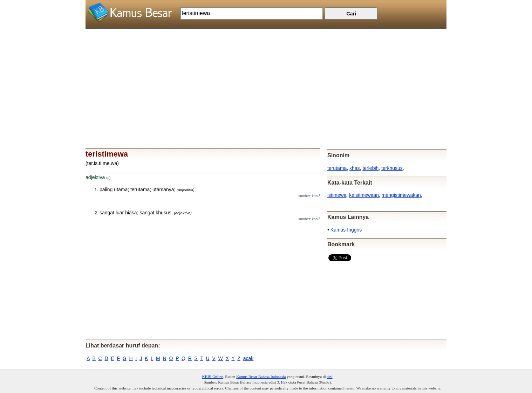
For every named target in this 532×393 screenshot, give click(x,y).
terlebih (370, 168)
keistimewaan (364, 195)
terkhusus (392, 168)
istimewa (337, 195)
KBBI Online (213, 377)
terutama (337, 168)
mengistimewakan (401, 195)
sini (329, 377)
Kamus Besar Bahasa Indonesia (261, 377)
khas (355, 168)
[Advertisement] (266, 78)
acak (248, 358)
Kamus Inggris (346, 230)
